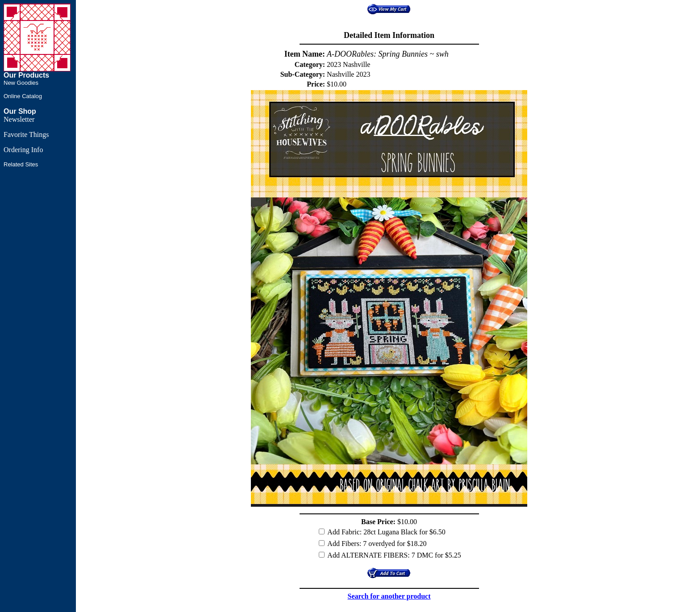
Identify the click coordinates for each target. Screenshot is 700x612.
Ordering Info (23, 150)
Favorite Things (26, 134)
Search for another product (389, 596)
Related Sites (21, 164)
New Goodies (21, 83)
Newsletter (19, 119)
